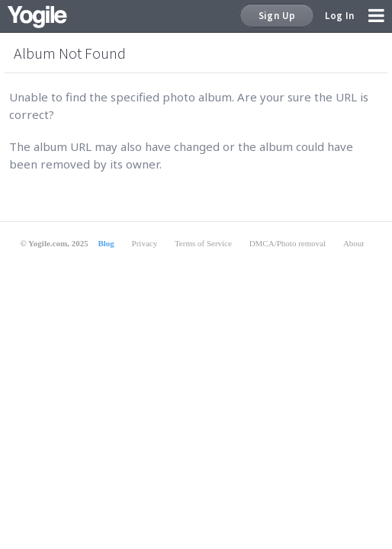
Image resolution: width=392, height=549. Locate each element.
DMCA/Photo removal (288, 243)
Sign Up (277, 16)
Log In (339, 16)
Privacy (145, 243)
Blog (106, 243)
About (354, 243)
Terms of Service (203, 243)
